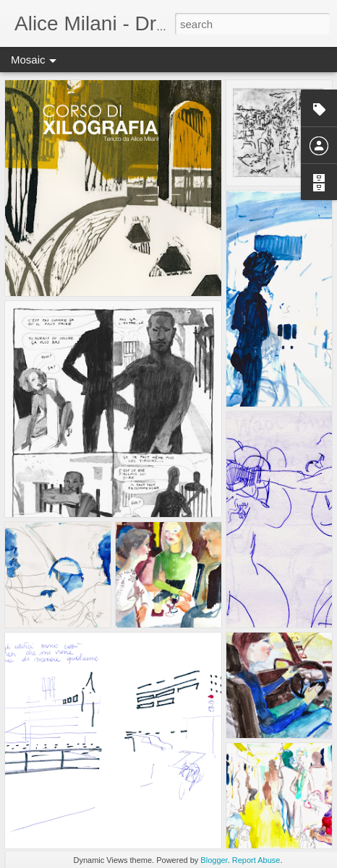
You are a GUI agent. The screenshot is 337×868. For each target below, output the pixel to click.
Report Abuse (256, 860)
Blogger (214, 860)
